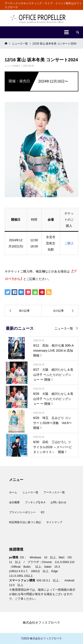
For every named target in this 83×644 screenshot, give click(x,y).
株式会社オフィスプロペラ (41, 623)
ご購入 (69, 243)
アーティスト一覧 (54, 492)
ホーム (13, 492)
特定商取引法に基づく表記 (25, 522)
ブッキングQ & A (35, 502)
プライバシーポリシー (22, 512)
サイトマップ (54, 522)
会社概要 (14, 502)
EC (43, 512)
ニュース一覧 (64, 328)
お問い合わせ (58, 502)
